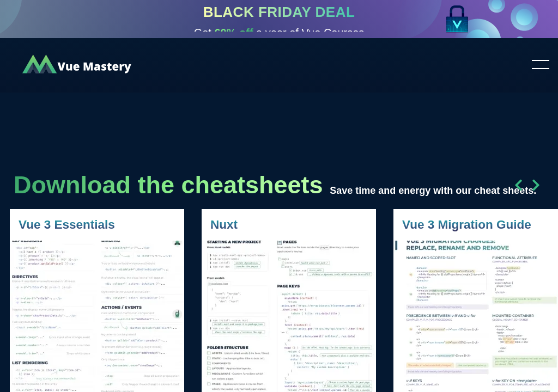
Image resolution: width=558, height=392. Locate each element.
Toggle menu (536, 65)
